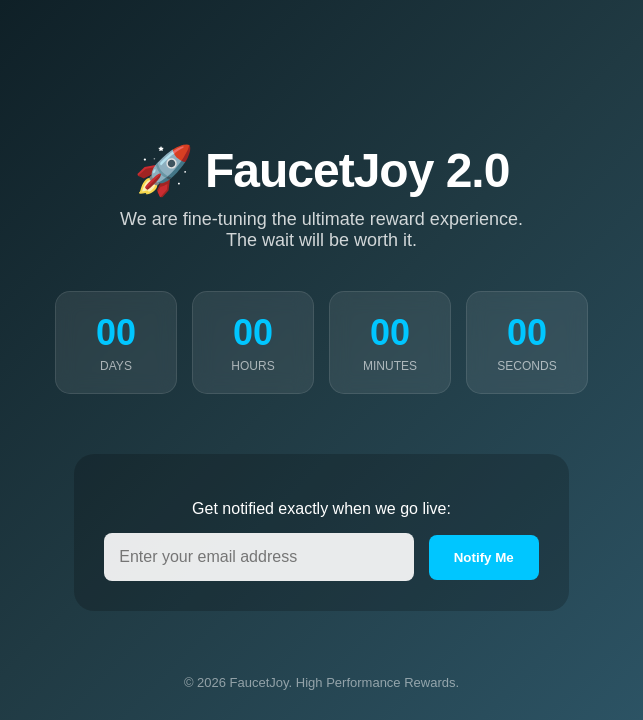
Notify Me (484, 557)
